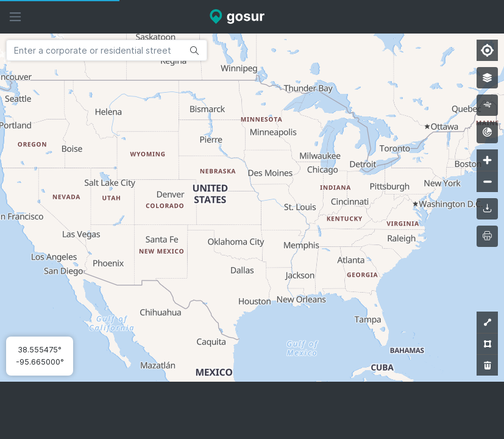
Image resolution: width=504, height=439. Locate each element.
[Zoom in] (487, 160)
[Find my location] (487, 50)
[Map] (252, 208)
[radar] (487, 133)
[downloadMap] (487, 209)
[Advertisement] (252, 410)
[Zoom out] (487, 181)
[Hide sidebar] (15, 17)
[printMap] (487, 236)
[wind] (487, 105)
